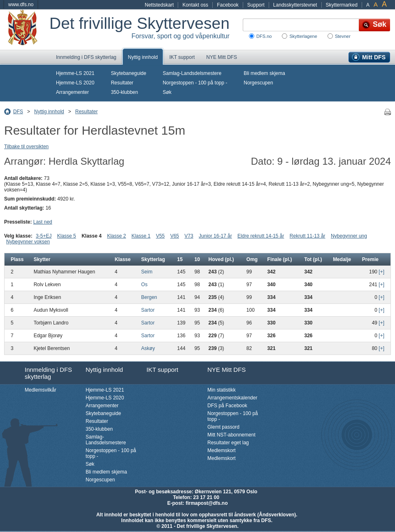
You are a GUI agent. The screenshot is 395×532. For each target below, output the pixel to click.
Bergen (149, 297)
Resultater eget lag (228, 443)
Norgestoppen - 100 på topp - (195, 83)
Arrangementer (72, 92)
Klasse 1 (141, 236)
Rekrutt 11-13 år (308, 236)
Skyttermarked (342, 5)
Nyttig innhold (143, 57)
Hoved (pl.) (221, 259)
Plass (17, 259)
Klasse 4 (92, 236)
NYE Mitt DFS (222, 57)
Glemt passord (223, 427)
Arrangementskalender (232, 398)
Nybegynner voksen (28, 242)
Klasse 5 (67, 236)
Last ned (43, 222)
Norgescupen (258, 83)
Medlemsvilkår (41, 390)
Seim (147, 272)
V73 (189, 236)
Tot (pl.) (313, 259)
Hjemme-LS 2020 (75, 83)
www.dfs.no (21, 5)
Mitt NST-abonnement (231, 435)
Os (144, 285)
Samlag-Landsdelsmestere (192, 73)
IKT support (182, 57)
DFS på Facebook (227, 406)
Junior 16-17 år (215, 236)
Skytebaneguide (128, 73)
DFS (18, 112)
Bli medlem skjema (264, 73)
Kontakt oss (195, 5)
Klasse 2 (116, 236)
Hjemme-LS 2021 (75, 73)
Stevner (343, 36)
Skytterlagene (303, 36)
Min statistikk (222, 390)
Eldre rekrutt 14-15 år (261, 236)
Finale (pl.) (280, 259)
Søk (167, 92)
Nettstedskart (159, 5)
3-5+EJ (44, 236)
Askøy (148, 348)
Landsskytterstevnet (295, 5)
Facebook (228, 5)
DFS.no (264, 36)
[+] (381, 272)
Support (256, 5)
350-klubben (124, 92)
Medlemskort (222, 450)
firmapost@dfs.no (207, 503)
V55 (160, 236)
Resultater (122, 83)
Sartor (148, 310)
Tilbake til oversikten (26, 147)
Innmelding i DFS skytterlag (86, 57)
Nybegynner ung (349, 236)
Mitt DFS (374, 57)
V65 (175, 236)
